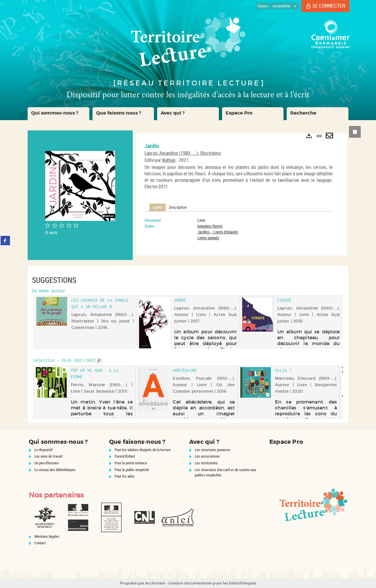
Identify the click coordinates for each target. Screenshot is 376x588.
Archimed (155, 583)
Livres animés (208, 238)
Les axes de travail (48, 456)
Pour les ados (125, 476)
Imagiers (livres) (210, 226)
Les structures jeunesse (213, 450)
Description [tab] (178, 207)
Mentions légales (47, 536)
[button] (58, 114)
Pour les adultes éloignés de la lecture (143, 450)
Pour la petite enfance (131, 463)
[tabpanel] (239, 229)
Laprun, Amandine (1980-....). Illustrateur (183, 153)
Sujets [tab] (158, 207)
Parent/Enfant (125, 456)
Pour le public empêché (132, 470)
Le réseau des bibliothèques (55, 470)
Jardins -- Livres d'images (218, 232)
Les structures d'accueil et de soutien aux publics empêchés (225, 472)
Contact (40, 543)
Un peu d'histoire (47, 463)
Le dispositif (43, 450)
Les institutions (206, 463)
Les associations (207, 456)
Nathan (169, 160)
